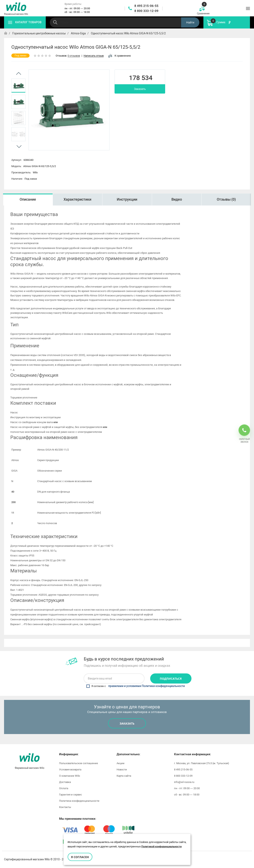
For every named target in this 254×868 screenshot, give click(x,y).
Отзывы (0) (226, 199)
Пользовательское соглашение (79, 763)
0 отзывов (74, 56)
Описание (28, 199)
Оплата (64, 788)
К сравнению (120, 56)
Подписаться (171, 679)
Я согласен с (136, 686)
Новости (122, 770)
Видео (177, 199)
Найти (190, 22)
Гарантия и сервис (71, 795)
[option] (18, 86)
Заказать (140, 89)
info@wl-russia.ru (184, 782)
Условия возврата (70, 770)
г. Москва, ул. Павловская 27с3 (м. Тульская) (202, 763)
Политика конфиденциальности (79, 801)
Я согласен (80, 857)
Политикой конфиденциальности (161, 846)
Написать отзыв (94, 56)
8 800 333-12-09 (146, 11)
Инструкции (127, 199)
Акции (121, 763)
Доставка (65, 782)
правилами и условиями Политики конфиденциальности (147, 686)
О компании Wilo (70, 776)
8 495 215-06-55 (146, 6)
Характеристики (77, 199)
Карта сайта (124, 776)
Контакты (65, 807)
